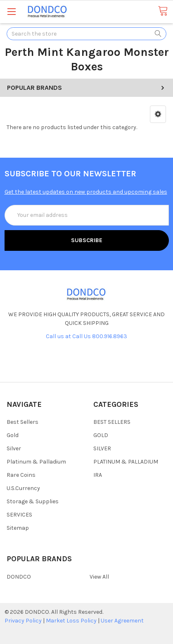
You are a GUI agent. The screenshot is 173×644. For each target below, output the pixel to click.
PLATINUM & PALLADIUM (126, 462)
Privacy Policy (23, 621)
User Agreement (122, 621)
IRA (98, 475)
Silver (14, 448)
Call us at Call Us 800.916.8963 (86, 336)
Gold (13, 435)
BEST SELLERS (112, 422)
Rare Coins (21, 475)
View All (99, 577)
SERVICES (19, 515)
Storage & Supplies (33, 501)
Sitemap (18, 528)
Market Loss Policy (71, 621)
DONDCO (19, 577)
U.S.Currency (23, 488)
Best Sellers (23, 422)
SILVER (102, 448)
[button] (158, 114)
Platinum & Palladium (36, 462)
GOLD (101, 435)
